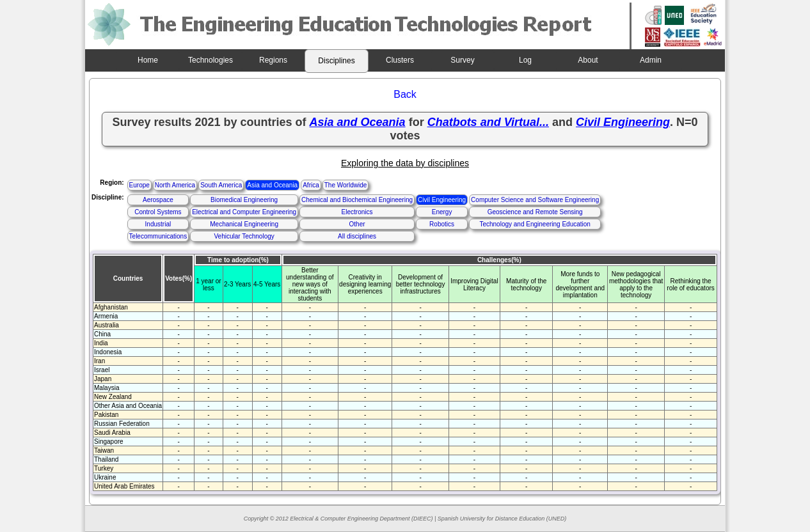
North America (175, 185)
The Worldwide (346, 185)
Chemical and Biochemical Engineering (357, 200)
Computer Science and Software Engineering (535, 200)
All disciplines (357, 236)
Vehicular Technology (244, 236)
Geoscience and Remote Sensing (535, 212)
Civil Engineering (442, 200)
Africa (311, 185)
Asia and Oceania (272, 185)
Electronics (357, 212)
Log (525, 60)
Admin (651, 60)
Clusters (400, 60)
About (588, 60)
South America (221, 185)
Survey (462, 60)
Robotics (442, 224)
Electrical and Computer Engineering (244, 212)
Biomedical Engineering (244, 200)
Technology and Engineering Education (535, 224)
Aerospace (158, 200)
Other (357, 224)
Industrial (158, 224)
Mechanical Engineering (244, 224)
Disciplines (336, 61)
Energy (442, 212)
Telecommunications (158, 236)
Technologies (210, 60)
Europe (139, 185)
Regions (273, 60)
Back (405, 94)
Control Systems (158, 212)
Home (148, 60)
